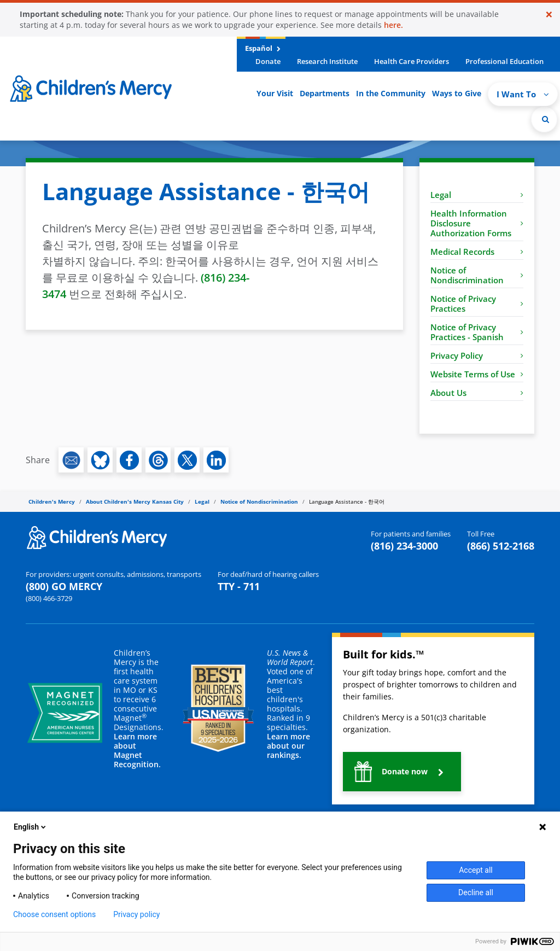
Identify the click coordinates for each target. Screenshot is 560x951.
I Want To (523, 94)
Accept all (476, 870)
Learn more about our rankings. (288, 746)
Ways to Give (457, 93)
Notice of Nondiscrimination (477, 275)
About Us (477, 393)
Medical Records (477, 252)
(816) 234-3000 (404, 546)
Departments (325, 93)
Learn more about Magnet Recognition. (137, 750)
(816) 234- (225, 278)
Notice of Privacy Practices (477, 304)
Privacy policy (136, 914)
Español (263, 48)
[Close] (549, 14)
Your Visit (275, 93)
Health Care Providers (412, 61)
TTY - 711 (239, 586)
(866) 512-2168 (501, 546)
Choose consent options (54, 914)
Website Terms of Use (477, 374)
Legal (477, 195)
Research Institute (327, 61)
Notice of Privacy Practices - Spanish (477, 332)
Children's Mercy (52, 501)
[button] (402, 772)
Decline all (476, 892)
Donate (268, 61)
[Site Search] (544, 119)
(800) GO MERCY (64, 586)
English (31, 827)
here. (393, 25)
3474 (54, 294)
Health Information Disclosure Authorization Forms (477, 223)
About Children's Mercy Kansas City (135, 501)
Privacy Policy (477, 355)
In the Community (391, 93)
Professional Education (504, 61)
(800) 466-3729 (49, 598)
